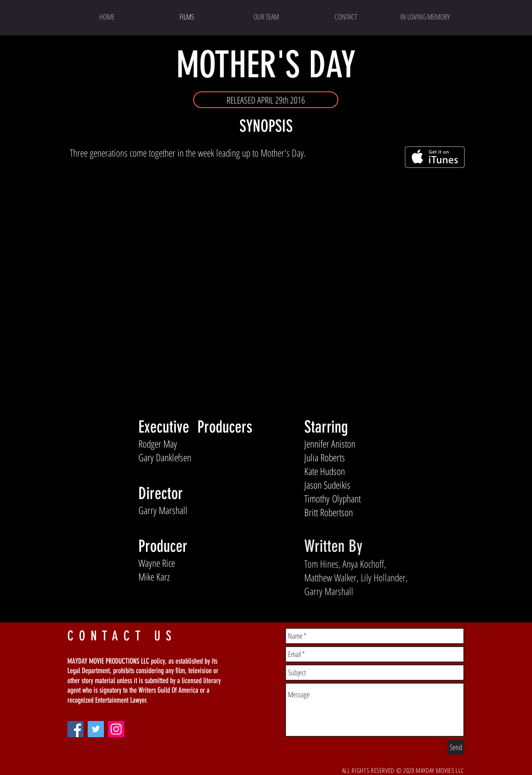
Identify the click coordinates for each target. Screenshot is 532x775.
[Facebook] (75, 729)
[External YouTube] (266, 286)
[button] (266, 100)
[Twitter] (96, 729)
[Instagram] (116, 729)
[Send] (456, 747)
